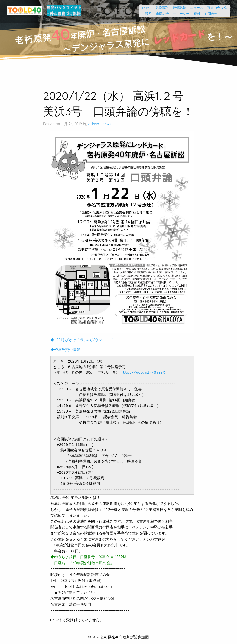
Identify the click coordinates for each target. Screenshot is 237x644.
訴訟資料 (160, 8)
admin (94, 124)
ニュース (195, 8)
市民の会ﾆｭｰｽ (217, 8)
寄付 (195, 14)
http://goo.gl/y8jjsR (143, 373)
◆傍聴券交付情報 (65, 350)
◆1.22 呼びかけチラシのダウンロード (82, 340)
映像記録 (178, 8)
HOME (145, 8)
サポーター (180, 14)
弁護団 (145, 14)
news (107, 124)
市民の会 (161, 14)
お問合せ (209, 14)
